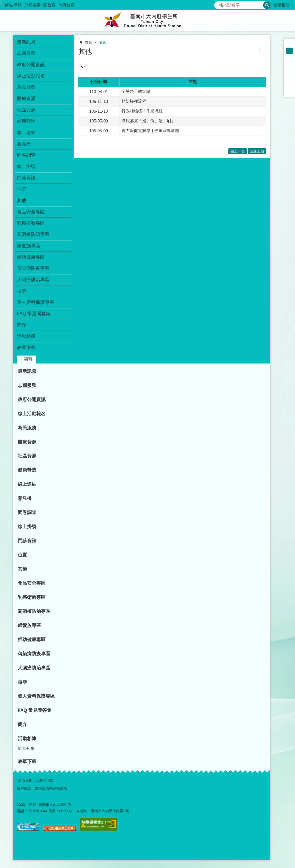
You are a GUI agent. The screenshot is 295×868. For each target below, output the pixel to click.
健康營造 (26, 121)
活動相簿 (27, 739)
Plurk (289, 71)
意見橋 (24, 144)
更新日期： (27, 781)
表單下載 (26, 348)
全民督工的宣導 (136, 91)
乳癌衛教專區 (31, 223)
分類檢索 (32, 5)
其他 (22, 200)
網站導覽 (13, 5)
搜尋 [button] (267, 5)
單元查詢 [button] (83, 66)
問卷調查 (26, 155)
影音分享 (26, 749)
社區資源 (26, 110)
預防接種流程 (134, 101)
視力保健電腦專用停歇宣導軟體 (150, 131)
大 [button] (289, 58)
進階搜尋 (282, 5)
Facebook (289, 64)
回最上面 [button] (257, 151)
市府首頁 (66, 5)
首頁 (89, 42)
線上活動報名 (31, 76)
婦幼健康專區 (31, 257)
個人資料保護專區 (36, 302)
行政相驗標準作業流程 (142, 111)
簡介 (22, 325)
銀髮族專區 (29, 246)
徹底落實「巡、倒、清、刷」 (148, 121)
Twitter (289, 78)
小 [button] (289, 44)
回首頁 (49, 5)
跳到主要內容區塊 (3, 3)
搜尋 (218, 4)
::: (2, 2)
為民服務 (26, 87)
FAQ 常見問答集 (34, 314)
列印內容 (263, 51)
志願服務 (26, 53)
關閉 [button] (28, 359)
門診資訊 (26, 178)
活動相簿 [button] (26, 336)
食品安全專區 (31, 212)
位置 (22, 189)
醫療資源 (26, 99)
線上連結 (26, 132)
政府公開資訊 (31, 65)
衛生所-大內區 (147, 21)
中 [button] (289, 51)
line (289, 84)
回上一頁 (238, 151)
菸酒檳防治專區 (33, 234)
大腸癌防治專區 (33, 280)
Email (289, 91)
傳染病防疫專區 (33, 268)
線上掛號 (26, 166)
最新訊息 (26, 42)
